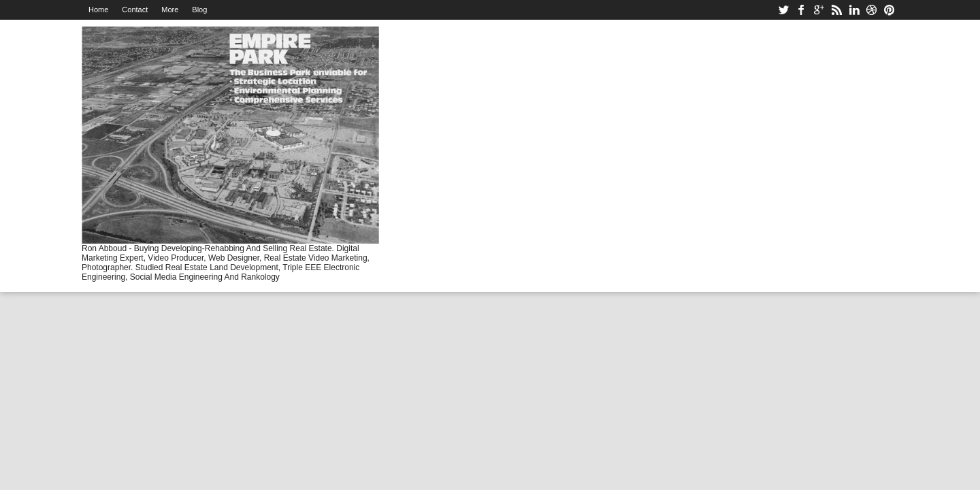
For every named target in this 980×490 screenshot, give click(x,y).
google (819, 10)
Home (98, 10)
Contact (135, 10)
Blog (199, 10)
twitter (783, 10)
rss (836, 10)
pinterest (889, 10)
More (170, 10)
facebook (801, 10)
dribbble (872, 10)
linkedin (854, 10)
